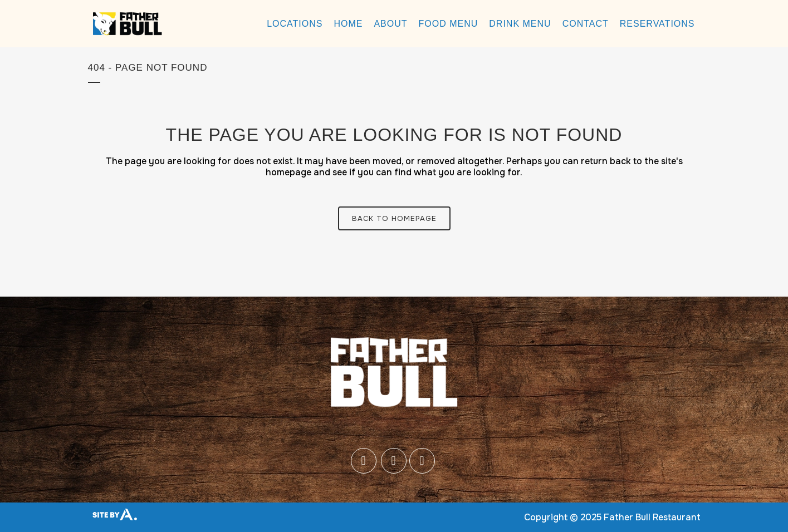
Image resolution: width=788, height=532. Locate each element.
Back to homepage (394, 218)
